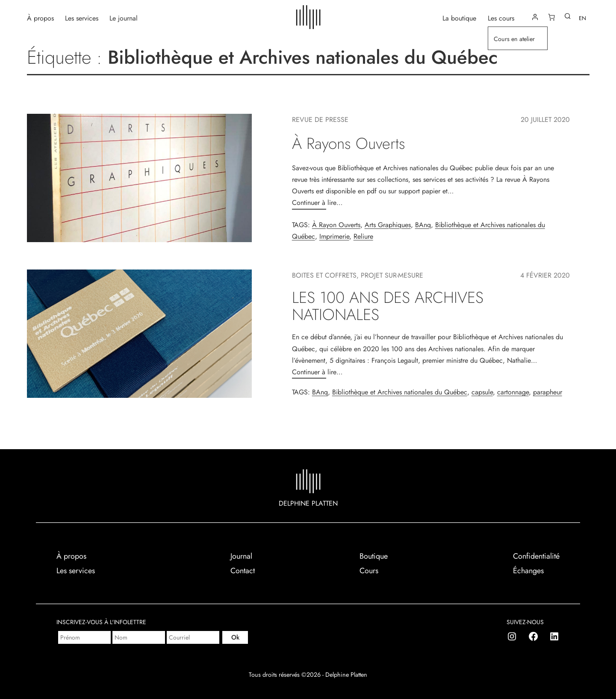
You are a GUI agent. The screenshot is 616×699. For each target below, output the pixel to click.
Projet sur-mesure (392, 275)
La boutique (459, 18)
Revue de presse (320, 120)
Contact (243, 571)
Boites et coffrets (324, 275)
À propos (40, 18)
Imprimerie (334, 236)
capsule (482, 392)
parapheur (548, 392)
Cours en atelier (514, 39)
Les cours (501, 18)
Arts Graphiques (388, 225)
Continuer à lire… (317, 203)
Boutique (374, 556)
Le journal (124, 18)
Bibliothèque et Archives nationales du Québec (400, 392)
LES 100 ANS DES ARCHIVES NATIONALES (388, 306)
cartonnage (513, 392)
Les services (82, 18)
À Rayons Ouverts (349, 144)
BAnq (423, 225)
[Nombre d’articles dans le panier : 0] (551, 17)
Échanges (528, 571)
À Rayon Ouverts (336, 225)
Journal (241, 556)
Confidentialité (536, 556)
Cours (369, 571)
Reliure (363, 236)
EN (582, 18)
